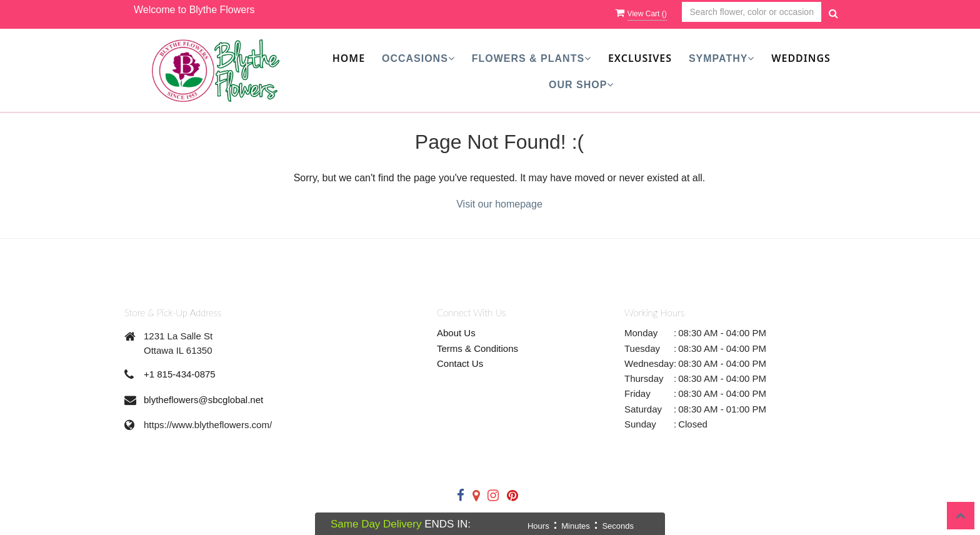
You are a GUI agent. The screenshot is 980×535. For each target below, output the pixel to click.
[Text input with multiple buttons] (752, 12)
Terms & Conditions (477, 348)
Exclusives (640, 58)
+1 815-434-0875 (180, 374)
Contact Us (460, 363)
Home (349, 58)
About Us (456, 333)
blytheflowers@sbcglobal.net (203, 400)
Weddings (801, 58)
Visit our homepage (499, 204)
